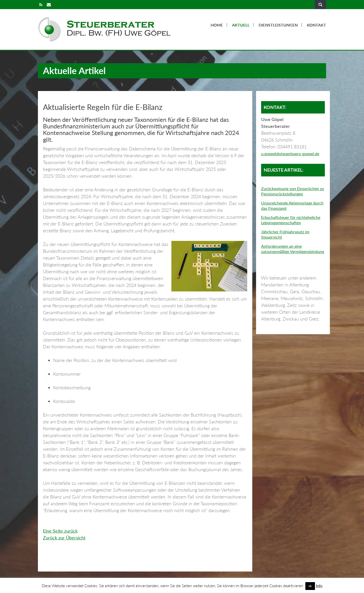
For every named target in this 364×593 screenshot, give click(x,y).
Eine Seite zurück (60, 531)
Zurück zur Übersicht (64, 538)
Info (319, 586)
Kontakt (316, 25)
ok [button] (310, 586)
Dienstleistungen (278, 25)
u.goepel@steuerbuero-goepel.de (290, 154)
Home (217, 25)
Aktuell (241, 25)
